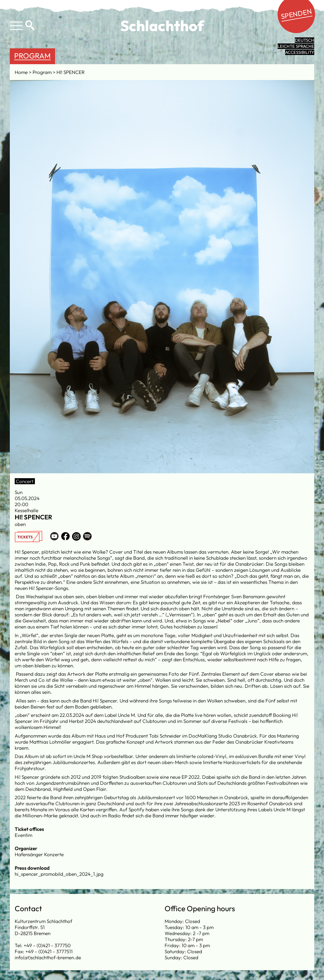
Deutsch (305, 40)
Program (32, 56)
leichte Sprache (296, 46)
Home (22, 72)
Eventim (23, 835)
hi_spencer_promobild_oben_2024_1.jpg (59, 874)
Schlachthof (162, 26)
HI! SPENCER (71, 72)
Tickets (25, 537)
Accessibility (300, 52)
